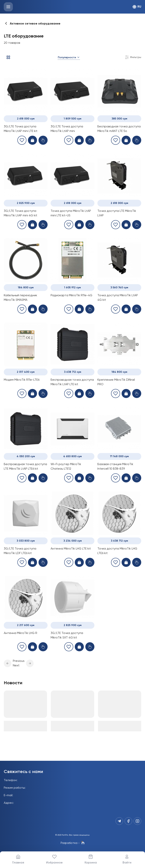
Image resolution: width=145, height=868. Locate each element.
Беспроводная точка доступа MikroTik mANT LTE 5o (119, 129)
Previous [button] (19, 661)
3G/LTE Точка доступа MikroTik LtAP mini (67, 129)
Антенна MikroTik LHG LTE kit (71, 549)
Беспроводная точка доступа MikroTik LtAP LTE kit (72, 382)
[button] (8, 663)
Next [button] (16, 666)
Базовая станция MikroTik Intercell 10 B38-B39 (115, 467)
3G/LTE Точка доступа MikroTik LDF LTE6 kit (20, 551)
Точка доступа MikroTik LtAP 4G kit (118, 298)
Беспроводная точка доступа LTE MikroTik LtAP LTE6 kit (25, 467)
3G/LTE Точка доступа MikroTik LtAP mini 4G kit (20, 213)
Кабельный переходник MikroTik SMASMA (20, 298)
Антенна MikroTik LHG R (20, 633)
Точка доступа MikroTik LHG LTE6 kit (117, 551)
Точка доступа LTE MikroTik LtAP (117, 213)
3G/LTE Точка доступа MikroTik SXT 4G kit (67, 635)
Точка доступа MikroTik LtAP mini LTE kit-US (71, 213)
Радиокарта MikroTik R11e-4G (71, 295)
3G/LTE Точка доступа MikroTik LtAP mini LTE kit (21, 129)
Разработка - (72, 843)
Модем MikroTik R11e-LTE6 (22, 380)
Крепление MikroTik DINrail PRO (116, 382)
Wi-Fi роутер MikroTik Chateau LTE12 (66, 467)
